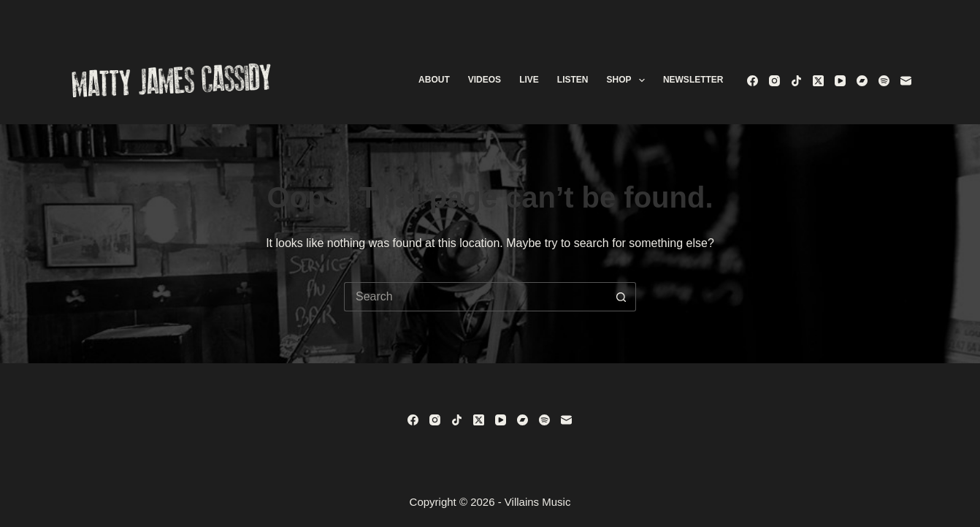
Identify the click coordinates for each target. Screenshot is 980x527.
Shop (628, 80)
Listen (573, 80)
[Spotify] (884, 81)
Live (529, 80)
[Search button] (621, 297)
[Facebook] (753, 81)
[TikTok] (796, 81)
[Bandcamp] (862, 81)
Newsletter (693, 80)
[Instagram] (774, 81)
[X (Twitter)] (818, 81)
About (434, 80)
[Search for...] (475, 297)
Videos (485, 80)
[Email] (906, 81)
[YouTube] (840, 81)
